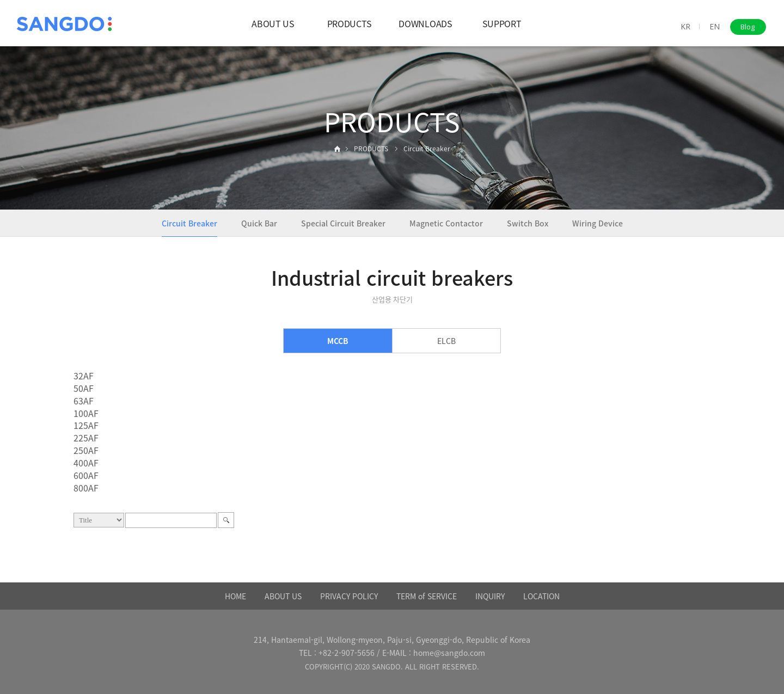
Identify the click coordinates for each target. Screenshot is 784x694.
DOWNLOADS (425, 23)
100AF (86, 413)
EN (715, 26)
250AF (86, 450)
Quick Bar (259, 223)
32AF (84, 376)
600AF (86, 475)
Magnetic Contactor (446, 223)
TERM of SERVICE (427, 596)
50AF (84, 388)
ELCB (446, 341)
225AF (86, 438)
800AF (86, 488)
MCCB (338, 341)
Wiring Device (598, 223)
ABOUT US (273, 23)
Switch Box (528, 223)
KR (685, 26)
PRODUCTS (349, 23)
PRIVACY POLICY (349, 596)
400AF (86, 463)
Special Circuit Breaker (343, 223)
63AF (84, 401)
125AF (86, 425)
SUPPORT (502, 23)
